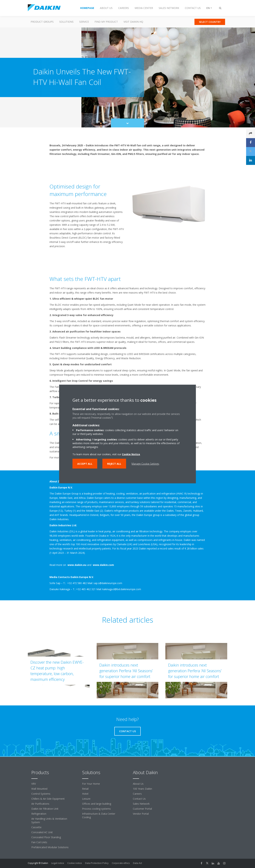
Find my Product (106, 22)
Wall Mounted (39, 789)
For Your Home (91, 784)
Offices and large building (97, 804)
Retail (85, 789)
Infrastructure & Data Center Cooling (99, 815)
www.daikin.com (103, 565)
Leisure (86, 799)
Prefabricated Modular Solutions (50, 847)
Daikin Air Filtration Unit (45, 809)
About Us (138, 784)
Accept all (85, 464)
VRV (34, 784)
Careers (137, 794)
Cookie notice (75, 863)
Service (84, 22)
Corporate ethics (121, 863)
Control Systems (41, 794)
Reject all (114, 464)
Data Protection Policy (97, 863)
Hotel (85, 794)
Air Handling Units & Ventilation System (49, 820)
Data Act (137, 863)
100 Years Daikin (142, 789)
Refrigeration (39, 814)
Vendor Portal (141, 814)
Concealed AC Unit (42, 832)
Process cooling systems (96, 809)
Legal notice (58, 863)
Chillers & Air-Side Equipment (48, 799)
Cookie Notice (131, 454)
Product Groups (42, 22)
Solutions (66, 22)
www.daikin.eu (77, 565)
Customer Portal (142, 809)
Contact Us (139, 799)
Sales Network (141, 804)
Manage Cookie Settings (145, 464)
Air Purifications (40, 804)
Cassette (36, 827)
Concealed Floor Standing (46, 837)
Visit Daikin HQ (133, 22)
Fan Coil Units (39, 842)
